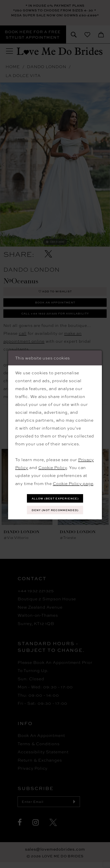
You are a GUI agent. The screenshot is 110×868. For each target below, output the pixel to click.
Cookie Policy (53, 466)
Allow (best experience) (55, 498)
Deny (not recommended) (55, 510)
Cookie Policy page (73, 482)
